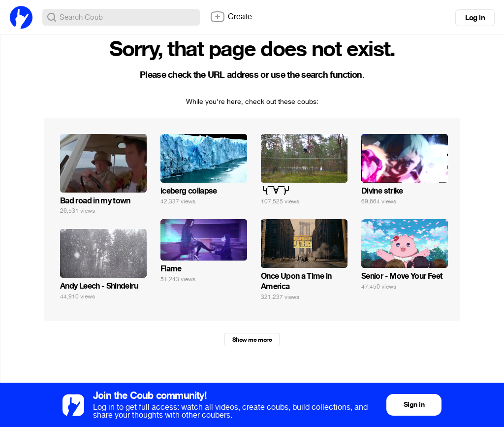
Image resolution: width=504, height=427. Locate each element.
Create (231, 17)
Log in (475, 18)
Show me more (252, 340)
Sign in (414, 405)
